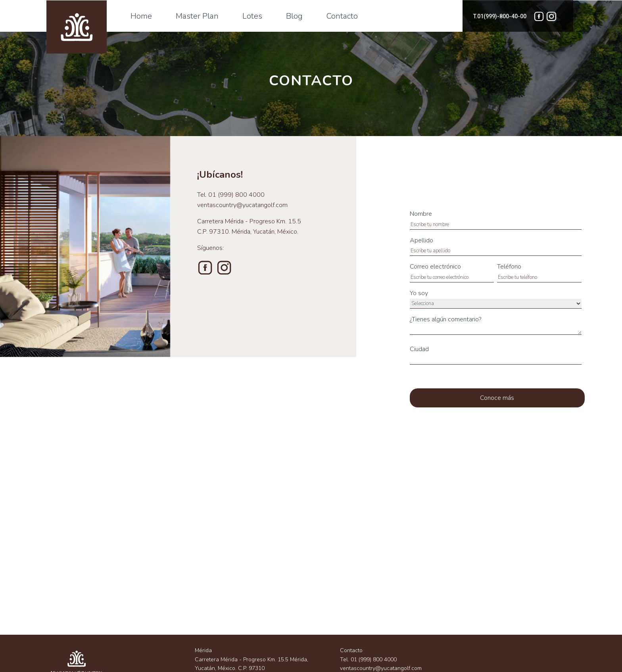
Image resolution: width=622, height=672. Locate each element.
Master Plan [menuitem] (197, 16)
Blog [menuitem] (294, 16)
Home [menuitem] (141, 16)
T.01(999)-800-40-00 (500, 16)
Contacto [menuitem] (342, 16)
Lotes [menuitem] (252, 16)
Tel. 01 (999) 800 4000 (368, 660)
